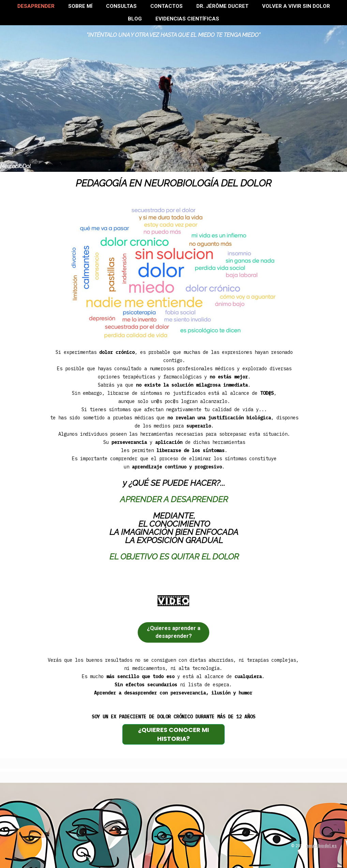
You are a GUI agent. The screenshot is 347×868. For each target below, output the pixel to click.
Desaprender (36, 6)
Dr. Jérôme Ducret (222, 6)
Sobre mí (80, 6)
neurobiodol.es (321, 846)
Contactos (167, 6)
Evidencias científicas (187, 19)
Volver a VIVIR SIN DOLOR (296, 6)
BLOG (135, 19)
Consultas (121, 6)
